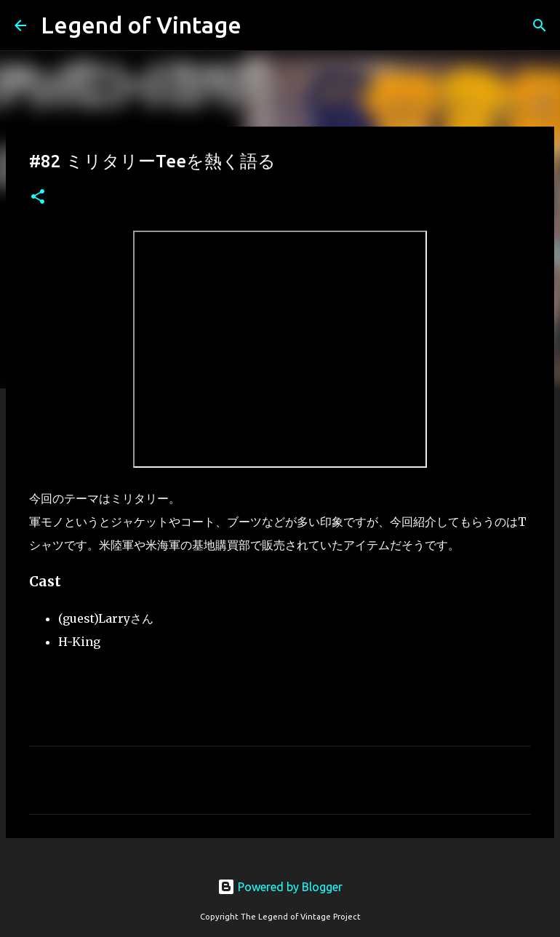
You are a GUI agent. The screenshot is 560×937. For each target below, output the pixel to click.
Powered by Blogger (280, 887)
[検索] (540, 25)
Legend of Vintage (141, 25)
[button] (38, 198)
